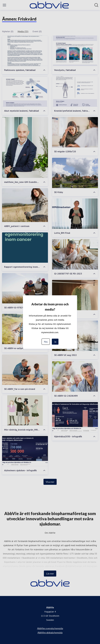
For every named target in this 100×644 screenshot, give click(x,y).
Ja (55, 342)
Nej (46, 342)
